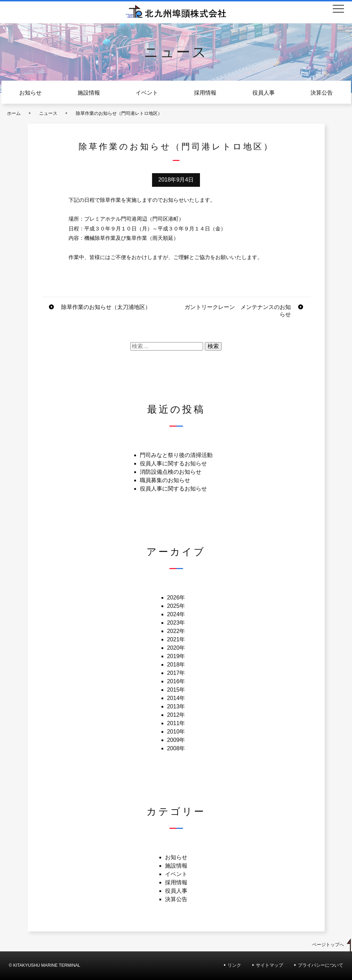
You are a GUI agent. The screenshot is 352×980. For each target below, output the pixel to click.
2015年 (176, 690)
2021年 (176, 639)
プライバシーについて (321, 965)
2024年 (176, 614)
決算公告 (322, 93)
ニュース (48, 113)
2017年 (176, 673)
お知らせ (30, 93)
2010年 (176, 732)
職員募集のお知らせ (165, 480)
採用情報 (205, 93)
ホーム (14, 113)
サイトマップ (270, 965)
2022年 (176, 631)
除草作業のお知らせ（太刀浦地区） (106, 307)
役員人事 (264, 93)
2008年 (176, 748)
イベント (147, 93)
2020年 (176, 648)
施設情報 (89, 93)
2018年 (176, 665)
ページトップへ (328, 945)
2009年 (176, 740)
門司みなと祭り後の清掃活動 (176, 455)
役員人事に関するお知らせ (173, 463)
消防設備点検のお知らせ (171, 472)
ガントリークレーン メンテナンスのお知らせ (238, 311)
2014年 (176, 698)
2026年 (176, 598)
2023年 (176, 623)
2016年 (176, 681)
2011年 (176, 723)
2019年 (176, 656)
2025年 (176, 606)
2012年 (176, 715)
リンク (234, 965)
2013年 (176, 706)
